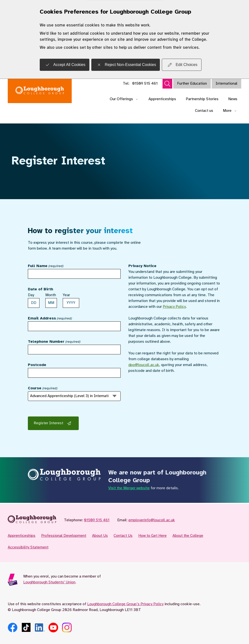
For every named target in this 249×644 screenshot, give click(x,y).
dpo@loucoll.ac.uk (144, 365)
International (226, 84)
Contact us (204, 111)
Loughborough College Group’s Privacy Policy (125, 604)
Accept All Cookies (65, 65)
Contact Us (123, 536)
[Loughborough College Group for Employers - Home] (40, 91)
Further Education (192, 84)
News (233, 99)
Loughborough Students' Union (49, 582)
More (230, 111)
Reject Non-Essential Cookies (126, 65)
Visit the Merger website (129, 488)
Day (31, 295)
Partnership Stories (202, 99)
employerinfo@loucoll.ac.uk (152, 520)
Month (51, 295)
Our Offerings (124, 99)
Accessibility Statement (28, 547)
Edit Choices (182, 65)
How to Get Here (152, 536)
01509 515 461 (145, 84)
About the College (188, 536)
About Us (100, 536)
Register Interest (53, 423)
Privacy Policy (174, 307)
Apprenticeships (162, 99)
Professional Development (64, 536)
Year (66, 295)
